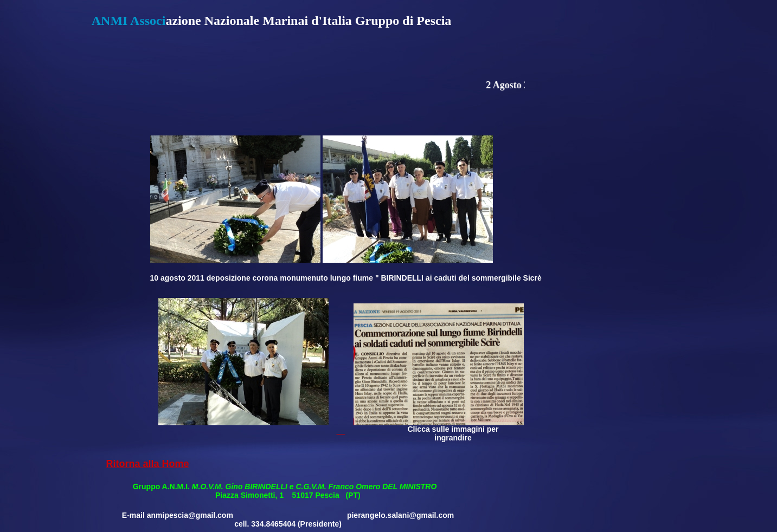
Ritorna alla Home (147, 464)
